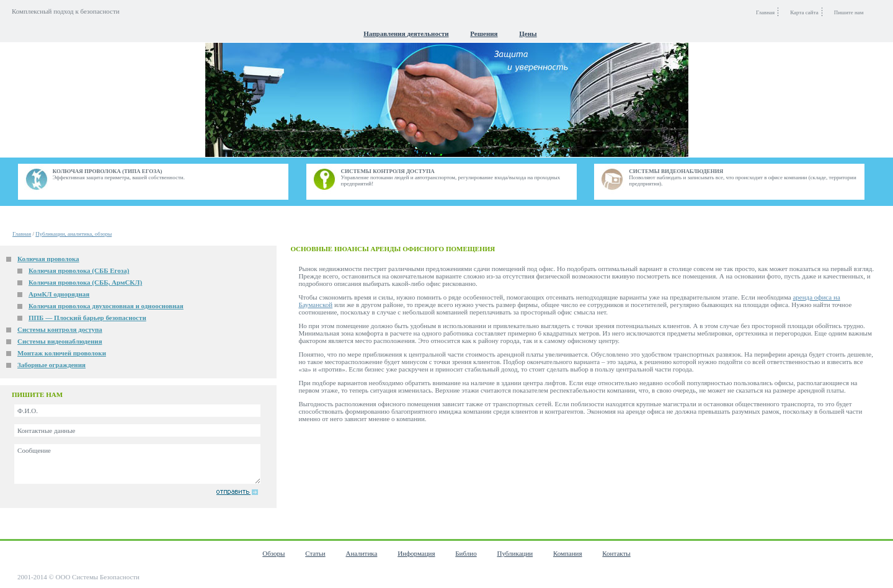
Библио (466, 553)
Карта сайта (804, 12)
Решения (484, 33)
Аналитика (361, 553)
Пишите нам (849, 12)
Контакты (616, 553)
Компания (568, 553)
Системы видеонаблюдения (60, 341)
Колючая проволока (48, 259)
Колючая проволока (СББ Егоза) (79, 270)
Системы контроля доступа (60, 329)
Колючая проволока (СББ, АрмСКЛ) (85, 282)
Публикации (515, 553)
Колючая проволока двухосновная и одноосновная (106, 306)
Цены (528, 33)
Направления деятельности (406, 33)
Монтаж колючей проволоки (62, 353)
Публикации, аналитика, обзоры (73, 234)
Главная (22, 234)
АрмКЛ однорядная (59, 294)
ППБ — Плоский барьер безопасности (87, 318)
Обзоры (273, 553)
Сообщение (137, 464)
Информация (416, 553)
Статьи (315, 553)
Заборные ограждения (51, 365)
